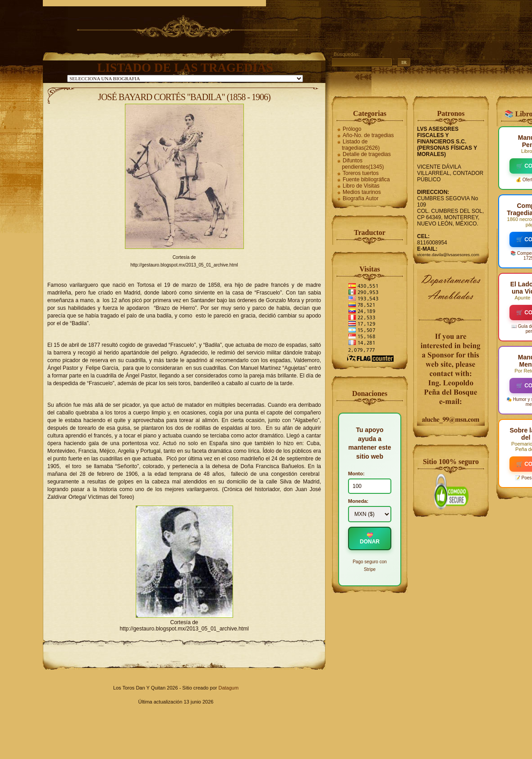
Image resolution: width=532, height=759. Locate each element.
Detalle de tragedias (367, 154)
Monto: (356, 474)
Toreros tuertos (361, 173)
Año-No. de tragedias (368, 135)
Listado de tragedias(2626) (361, 145)
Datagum (228, 688)
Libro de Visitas (361, 186)
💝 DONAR (370, 538)
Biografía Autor (360, 198)
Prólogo (352, 129)
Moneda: (358, 501)
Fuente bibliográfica (366, 179)
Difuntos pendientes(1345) (363, 164)
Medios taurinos (362, 192)
